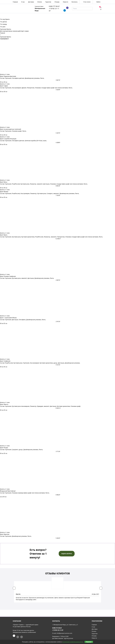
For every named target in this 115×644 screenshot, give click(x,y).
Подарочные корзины (69, 15)
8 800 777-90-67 (54, 6)
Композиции (49, 15)
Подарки (88, 15)
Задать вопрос (67, 554)
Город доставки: (39, 6)
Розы (25, 15)
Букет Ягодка (4, 448)
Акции (99, 15)
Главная (15, 2)
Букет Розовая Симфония (8, 276)
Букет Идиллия (5, 534)
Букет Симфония (5, 361)
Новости (65, 2)
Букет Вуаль (4, 235)
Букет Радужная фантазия (8, 76)
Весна (16, 15)
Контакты (74, 2)
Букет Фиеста (4, 404)
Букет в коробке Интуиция (8, 139)
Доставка (31, 2)
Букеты (35, 15)
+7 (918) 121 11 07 (58, 630)
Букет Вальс (4, 182)
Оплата (40, 2)
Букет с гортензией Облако (8, 318)
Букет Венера (4, 192)
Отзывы (57, 2)
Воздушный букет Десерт (8, 491)
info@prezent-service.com (64, 633)
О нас (23, 2)
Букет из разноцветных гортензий (11, 129)
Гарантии (48, 2)
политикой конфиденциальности (73, 642)
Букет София (4, 86)
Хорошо (89, 642)
